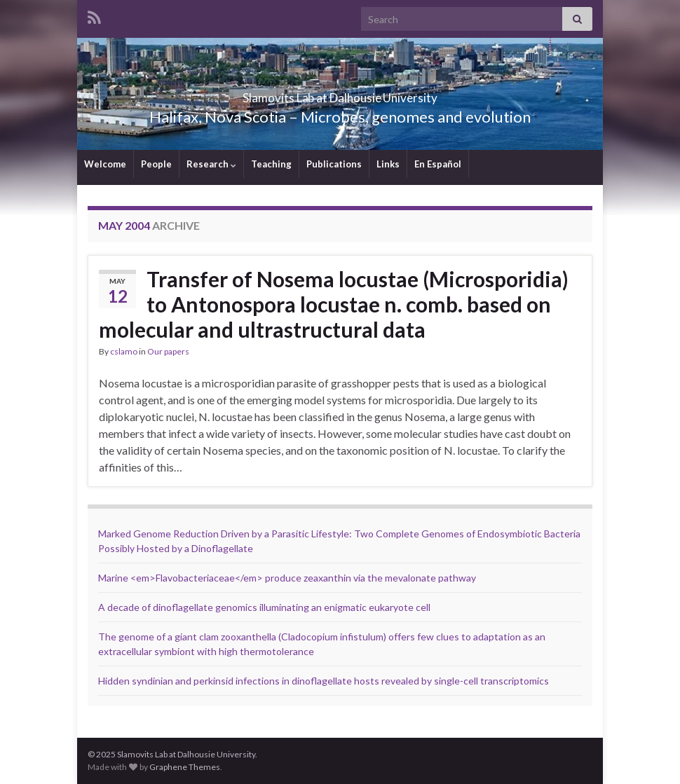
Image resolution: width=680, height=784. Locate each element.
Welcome (105, 164)
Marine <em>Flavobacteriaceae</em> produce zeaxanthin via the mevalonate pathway (287, 578)
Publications (334, 164)
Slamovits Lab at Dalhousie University (340, 94)
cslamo (124, 351)
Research (211, 164)
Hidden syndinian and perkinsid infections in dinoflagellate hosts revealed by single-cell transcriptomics (324, 681)
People (156, 164)
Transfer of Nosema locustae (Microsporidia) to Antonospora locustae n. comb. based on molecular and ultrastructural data (334, 304)
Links (388, 164)
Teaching (271, 164)
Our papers (168, 351)
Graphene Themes (185, 767)
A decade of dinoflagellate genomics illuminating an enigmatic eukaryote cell (264, 607)
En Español (438, 164)
